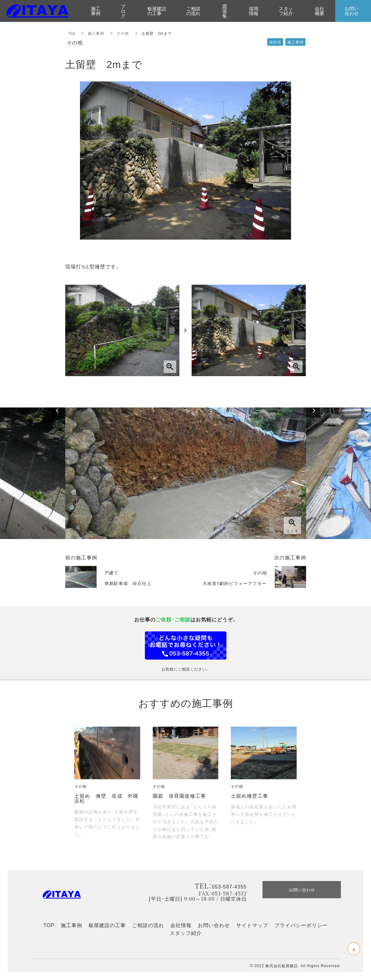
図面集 (225, 11)
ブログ (123, 11)
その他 (123, 33)
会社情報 (181, 925)
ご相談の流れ (148, 925)
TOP (49, 925)
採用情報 (254, 11)
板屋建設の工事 (107, 925)
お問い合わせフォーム (186, 646)
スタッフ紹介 (186, 933)
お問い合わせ (214, 925)
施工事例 (96, 33)
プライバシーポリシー (301, 925)
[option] (186, 473)
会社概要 (320, 11)
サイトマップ (252, 925)
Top (72, 33)
